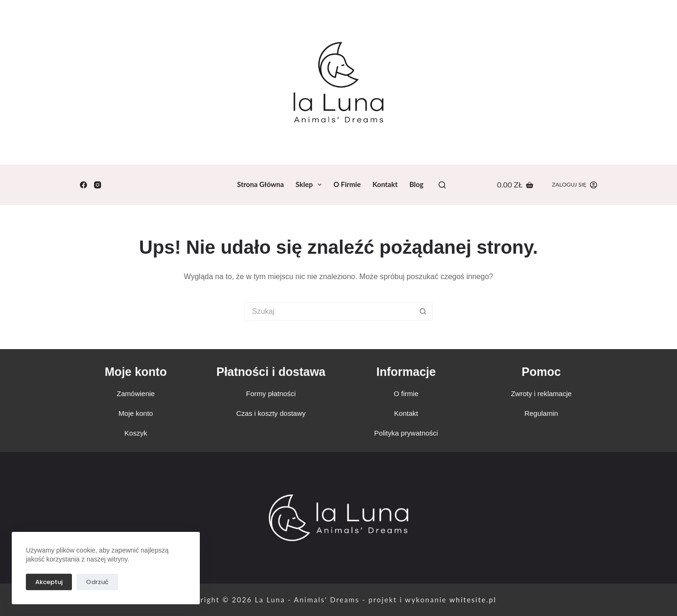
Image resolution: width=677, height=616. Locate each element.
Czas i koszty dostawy (271, 413)
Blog (417, 184)
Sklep (311, 185)
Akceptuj (49, 582)
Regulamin (541, 413)
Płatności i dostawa (271, 372)
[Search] (442, 185)
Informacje (406, 372)
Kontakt (385, 184)
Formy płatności (271, 394)
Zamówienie (136, 394)
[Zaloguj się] (575, 185)
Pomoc (541, 372)
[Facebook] (83, 185)
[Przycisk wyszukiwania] (423, 312)
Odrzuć (97, 582)
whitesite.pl (473, 600)
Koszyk (136, 433)
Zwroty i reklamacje (541, 394)
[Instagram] (98, 185)
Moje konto (136, 372)
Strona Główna (260, 184)
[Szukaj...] (329, 312)
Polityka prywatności (406, 433)
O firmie (347, 184)
